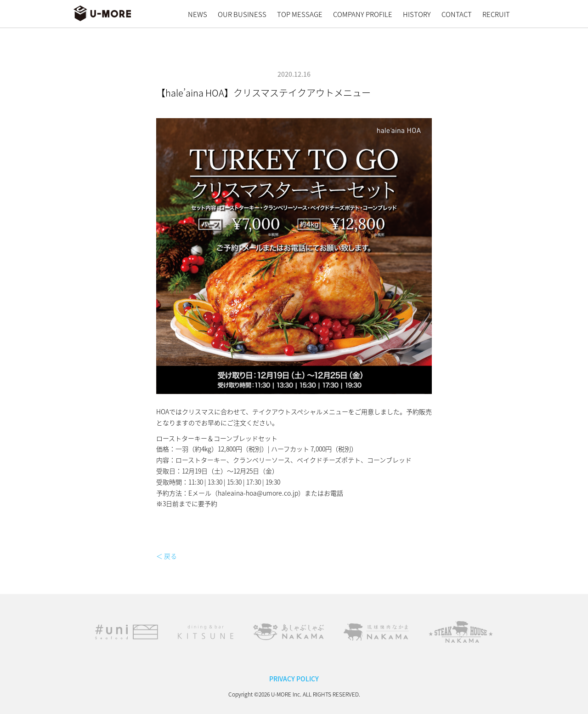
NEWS (198, 14)
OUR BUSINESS (242, 14)
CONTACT (457, 14)
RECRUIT (496, 14)
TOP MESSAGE (300, 14)
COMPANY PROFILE (363, 14)
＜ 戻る (167, 556)
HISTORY (417, 14)
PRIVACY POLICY (294, 679)
